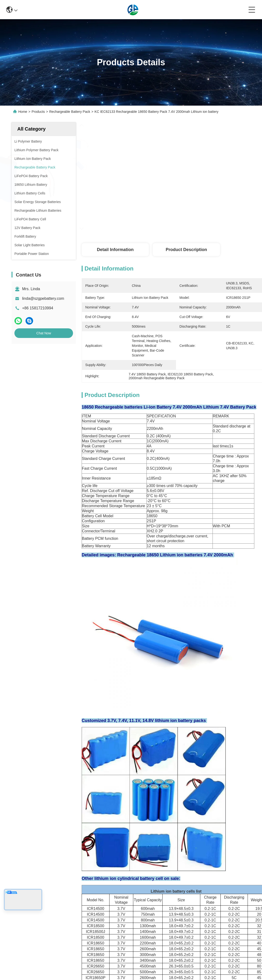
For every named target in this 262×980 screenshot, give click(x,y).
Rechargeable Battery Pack (70, 112)
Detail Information (115, 250)
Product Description (186, 250)
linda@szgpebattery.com (43, 298)
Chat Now (44, 333)
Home (23, 112)
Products (38, 112)
